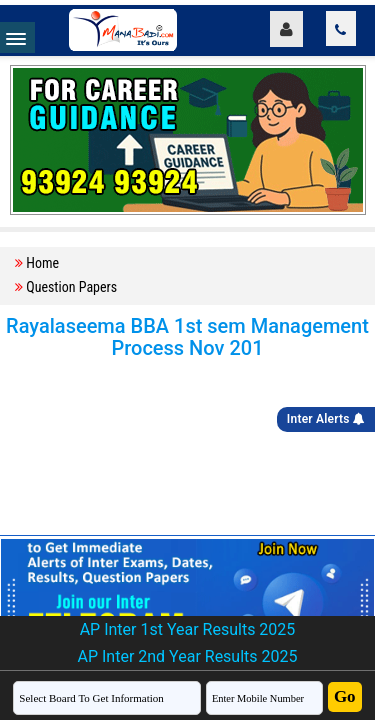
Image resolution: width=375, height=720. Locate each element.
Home (42, 263)
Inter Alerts (326, 419)
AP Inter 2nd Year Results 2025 (187, 656)
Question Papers (71, 287)
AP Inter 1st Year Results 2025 (188, 629)
